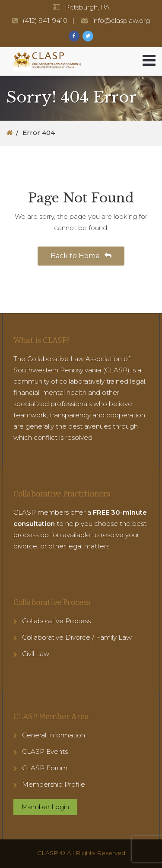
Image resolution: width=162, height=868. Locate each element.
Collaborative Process (56, 621)
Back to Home (81, 256)
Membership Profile (54, 784)
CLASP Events (45, 751)
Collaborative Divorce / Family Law (77, 637)
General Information (54, 735)
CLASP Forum (45, 768)
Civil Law (36, 654)
